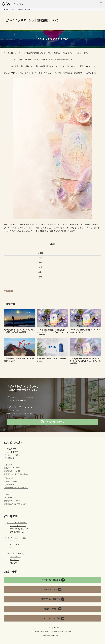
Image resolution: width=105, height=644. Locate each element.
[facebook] (47, 628)
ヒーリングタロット (18, 526)
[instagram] (53, 628)
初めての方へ (13, 449)
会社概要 (68, 632)
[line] (55, 628)
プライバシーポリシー (41, 632)
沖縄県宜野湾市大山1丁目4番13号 (16, 488)
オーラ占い (14, 544)
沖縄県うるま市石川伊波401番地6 (16, 474)
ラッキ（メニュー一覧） (17, 538)
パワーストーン (16, 547)
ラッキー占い (15, 541)
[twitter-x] (50, 628)
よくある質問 (13, 452)
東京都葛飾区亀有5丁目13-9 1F (15, 504)
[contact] (58, 628)
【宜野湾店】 (9, 478)
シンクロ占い (15, 557)
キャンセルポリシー (57, 632)
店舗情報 (11, 458)
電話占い (13, 563)
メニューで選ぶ (13, 455)
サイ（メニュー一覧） (16, 554)
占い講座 (10, 291)
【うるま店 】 (9, 465)
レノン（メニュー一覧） (17, 523)
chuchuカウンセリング (19, 529)
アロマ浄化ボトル (17, 532)
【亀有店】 (8, 494)
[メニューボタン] (101, 4)
